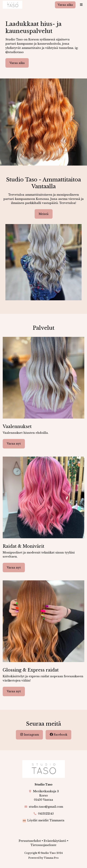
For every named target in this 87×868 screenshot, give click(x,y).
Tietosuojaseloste (43, 845)
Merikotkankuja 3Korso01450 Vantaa (46, 795)
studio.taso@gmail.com (46, 807)
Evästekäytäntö (55, 841)
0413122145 (46, 814)
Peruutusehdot (30, 841)
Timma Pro (51, 858)
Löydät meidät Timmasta (46, 820)
